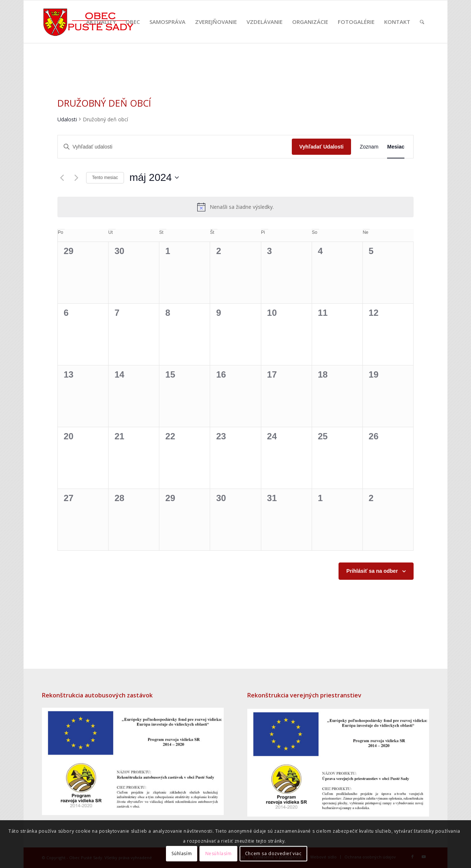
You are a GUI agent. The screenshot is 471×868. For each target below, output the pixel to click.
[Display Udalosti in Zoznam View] (369, 147)
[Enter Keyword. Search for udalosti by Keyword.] (175, 147)
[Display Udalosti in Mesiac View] (396, 147)
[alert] (235, 207)
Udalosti (67, 119)
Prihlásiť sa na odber (372, 571)
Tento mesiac (105, 178)
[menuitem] (101, 22)
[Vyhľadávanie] (422, 22)
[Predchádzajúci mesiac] (62, 178)
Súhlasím (182, 853)
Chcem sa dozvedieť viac (273, 853)
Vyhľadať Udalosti (321, 147)
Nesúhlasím (219, 853)
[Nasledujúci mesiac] (76, 178)
